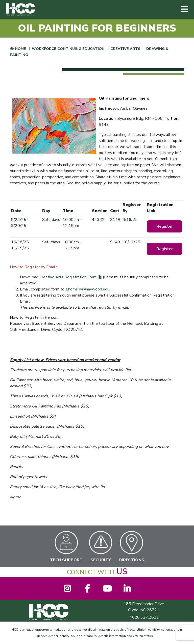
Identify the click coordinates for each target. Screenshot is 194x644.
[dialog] (179, 629)
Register (165, 226)
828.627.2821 (145, 617)
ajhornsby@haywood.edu (87, 289)
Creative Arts (125, 49)
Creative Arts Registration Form (68, 277)
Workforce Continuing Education (68, 49)
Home (20, 49)
